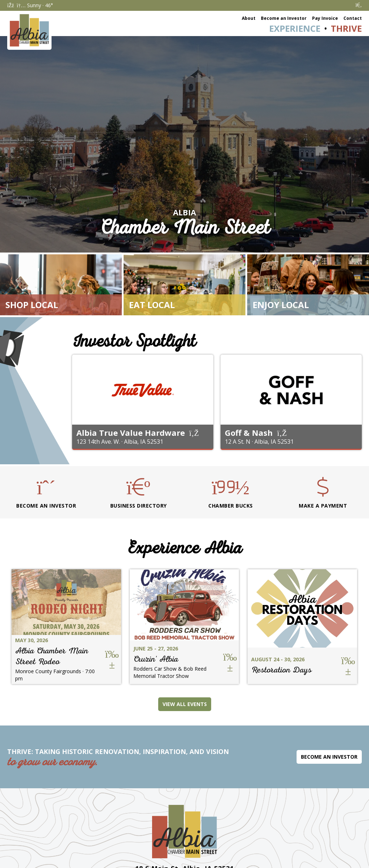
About (249, 18)
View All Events (185, 704)
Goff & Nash (249, 433)
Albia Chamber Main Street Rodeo (52, 656)
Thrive (346, 28)
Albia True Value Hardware (131, 433)
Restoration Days (281, 670)
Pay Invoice (325, 18)
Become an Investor (284, 18)
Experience (295, 28)
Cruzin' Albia (156, 659)
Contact (353, 18)
